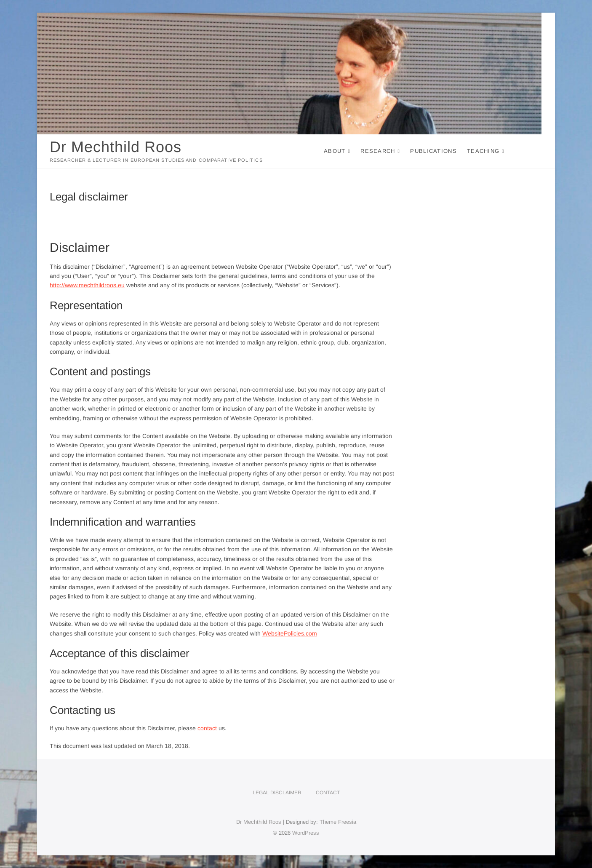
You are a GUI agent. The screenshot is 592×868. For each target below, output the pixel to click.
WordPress (306, 833)
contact (207, 728)
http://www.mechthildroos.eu (87, 285)
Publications (433, 151)
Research (378, 151)
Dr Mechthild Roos (116, 147)
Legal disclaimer (277, 793)
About (335, 151)
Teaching (483, 151)
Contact (328, 793)
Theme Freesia (338, 822)
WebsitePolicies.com (290, 633)
